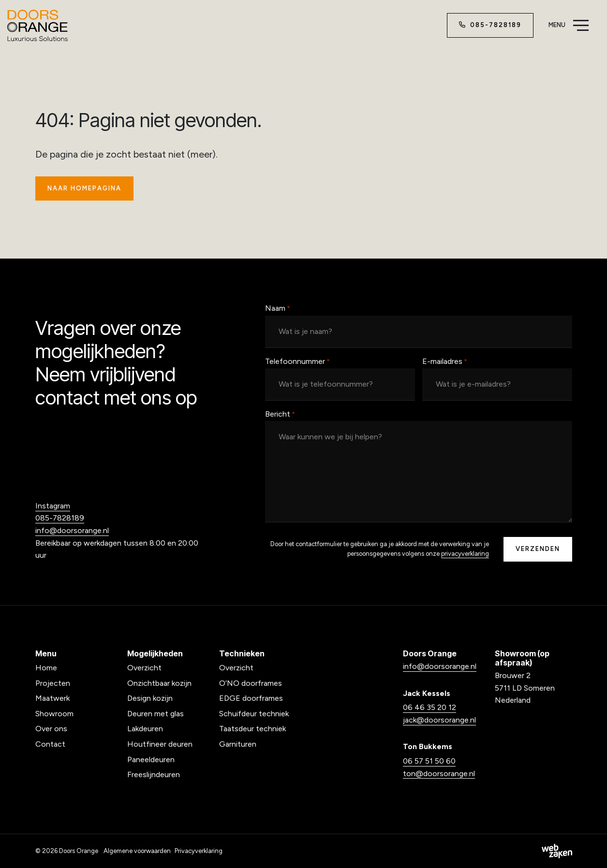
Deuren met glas (155, 714)
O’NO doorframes (251, 683)
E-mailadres (445, 362)
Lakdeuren (145, 729)
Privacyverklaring (199, 851)
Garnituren (238, 744)
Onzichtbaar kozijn (159, 683)
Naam (278, 309)
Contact (50, 744)
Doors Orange (79, 851)
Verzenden (538, 549)
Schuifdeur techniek (254, 714)
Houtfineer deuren (160, 744)
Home (46, 668)
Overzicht (144, 668)
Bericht (280, 415)
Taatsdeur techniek (252, 729)
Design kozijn (150, 698)
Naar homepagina (84, 188)
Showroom (54, 714)
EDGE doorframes (251, 698)
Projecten (53, 683)
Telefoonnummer (297, 362)
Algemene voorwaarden (137, 851)
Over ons (51, 729)
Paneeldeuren (151, 759)
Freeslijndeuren (154, 774)
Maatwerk (52, 698)
